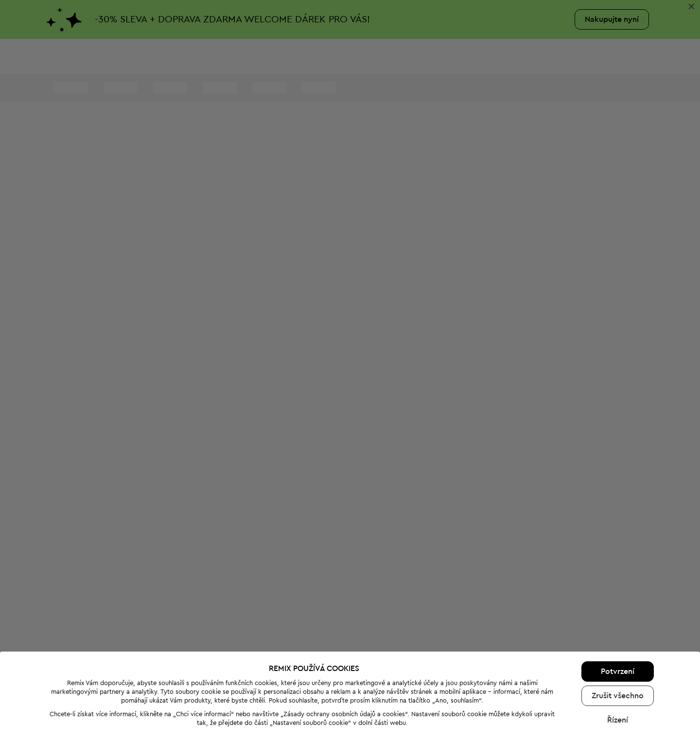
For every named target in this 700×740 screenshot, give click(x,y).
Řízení (618, 676)
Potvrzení (618, 628)
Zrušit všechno (618, 652)
